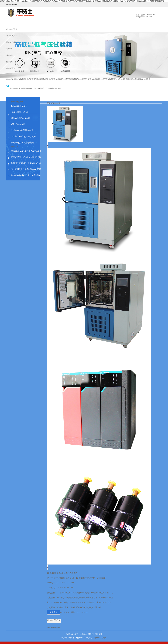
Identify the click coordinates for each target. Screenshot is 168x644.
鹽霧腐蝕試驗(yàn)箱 (77, 79)
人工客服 (54, 612)
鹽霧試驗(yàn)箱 (61, 79)
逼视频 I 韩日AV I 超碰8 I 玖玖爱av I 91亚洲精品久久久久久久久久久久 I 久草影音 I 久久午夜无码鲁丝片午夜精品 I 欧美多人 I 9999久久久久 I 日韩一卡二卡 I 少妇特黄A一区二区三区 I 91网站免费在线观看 (82, 1)
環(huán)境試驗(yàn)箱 (54, 88)
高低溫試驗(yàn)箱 (24, 79)
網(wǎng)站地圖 (100, 638)
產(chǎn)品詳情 (53, 620)
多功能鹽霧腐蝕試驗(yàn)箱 (43, 79)
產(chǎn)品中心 (39, 88)
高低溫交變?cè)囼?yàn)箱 (116, 79)
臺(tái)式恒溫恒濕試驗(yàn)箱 (137, 79)
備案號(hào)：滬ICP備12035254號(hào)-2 (78, 638)
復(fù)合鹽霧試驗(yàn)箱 (96, 79)
